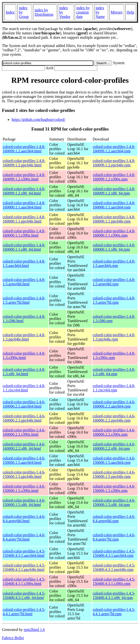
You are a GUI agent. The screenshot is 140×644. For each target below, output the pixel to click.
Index (10, 12)
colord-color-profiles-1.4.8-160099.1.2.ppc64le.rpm (114, 163)
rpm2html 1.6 (34, 630)
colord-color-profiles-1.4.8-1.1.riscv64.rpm (114, 388)
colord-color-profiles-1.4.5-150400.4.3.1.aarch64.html (24, 553)
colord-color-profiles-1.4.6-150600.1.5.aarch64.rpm (114, 460)
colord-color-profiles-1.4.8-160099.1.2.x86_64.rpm (114, 191)
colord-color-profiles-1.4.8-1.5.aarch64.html (24, 263)
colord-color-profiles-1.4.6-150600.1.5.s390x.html (24, 488)
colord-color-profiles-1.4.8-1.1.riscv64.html (24, 388)
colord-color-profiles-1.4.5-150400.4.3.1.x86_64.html (24, 595)
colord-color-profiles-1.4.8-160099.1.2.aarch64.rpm (114, 149)
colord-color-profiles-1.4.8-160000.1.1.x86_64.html (24, 247)
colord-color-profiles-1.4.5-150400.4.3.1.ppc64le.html (24, 567)
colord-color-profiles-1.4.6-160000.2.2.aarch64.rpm (114, 404)
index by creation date (83, 12)
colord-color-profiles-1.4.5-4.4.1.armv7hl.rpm (114, 612)
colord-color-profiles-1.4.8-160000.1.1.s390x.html (24, 233)
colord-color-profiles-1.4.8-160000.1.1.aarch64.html (24, 205)
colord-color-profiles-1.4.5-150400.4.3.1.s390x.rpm (114, 581)
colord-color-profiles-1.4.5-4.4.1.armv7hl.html (24, 612)
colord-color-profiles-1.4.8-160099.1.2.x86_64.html (24, 191)
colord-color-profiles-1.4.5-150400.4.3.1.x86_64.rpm (114, 595)
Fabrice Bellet (13, 638)
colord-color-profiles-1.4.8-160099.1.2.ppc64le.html (24, 163)
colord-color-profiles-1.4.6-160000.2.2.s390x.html (24, 432)
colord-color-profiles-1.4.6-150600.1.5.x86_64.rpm (114, 502)
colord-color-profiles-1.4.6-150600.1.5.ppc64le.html (24, 474)
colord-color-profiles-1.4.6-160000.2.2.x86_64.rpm (114, 446)
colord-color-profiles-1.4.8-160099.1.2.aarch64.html (24, 149)
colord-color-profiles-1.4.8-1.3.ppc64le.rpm (114, 337)
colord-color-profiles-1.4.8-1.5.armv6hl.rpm (114, 282)
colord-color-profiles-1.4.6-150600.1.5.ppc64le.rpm (114, 474)
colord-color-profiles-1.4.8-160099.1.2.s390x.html (24, 177)
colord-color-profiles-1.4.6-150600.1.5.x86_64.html (24, 502)
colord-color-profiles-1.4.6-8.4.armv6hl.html (24, 519)
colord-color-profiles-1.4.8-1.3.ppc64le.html (24, 337)
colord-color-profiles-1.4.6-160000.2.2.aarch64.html (24, 404)
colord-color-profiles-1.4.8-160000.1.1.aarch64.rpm (114, 205)
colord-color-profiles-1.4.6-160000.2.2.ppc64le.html (24, 418)
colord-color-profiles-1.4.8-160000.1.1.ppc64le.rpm (114, 219)
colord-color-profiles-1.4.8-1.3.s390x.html (24, 355)
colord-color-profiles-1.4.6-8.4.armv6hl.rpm (114, 519)
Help (130, 12)
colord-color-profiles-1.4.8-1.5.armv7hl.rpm (114, 300)
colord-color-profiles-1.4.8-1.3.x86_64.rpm (114, 372)
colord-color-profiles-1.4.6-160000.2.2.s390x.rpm (114, 432)
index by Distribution (44, 12)
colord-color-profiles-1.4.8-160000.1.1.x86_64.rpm (114, 247)
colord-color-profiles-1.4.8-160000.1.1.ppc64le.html (24, 219)
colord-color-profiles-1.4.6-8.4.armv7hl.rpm (114, 537)
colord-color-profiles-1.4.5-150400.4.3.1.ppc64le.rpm (114, 567)
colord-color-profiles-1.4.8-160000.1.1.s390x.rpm (114, 233)
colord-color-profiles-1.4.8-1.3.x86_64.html (24, 372)
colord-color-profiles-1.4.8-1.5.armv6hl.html (24, 282)
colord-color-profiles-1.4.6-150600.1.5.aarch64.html (24, 460)
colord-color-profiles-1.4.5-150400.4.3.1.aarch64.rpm (114, 553)
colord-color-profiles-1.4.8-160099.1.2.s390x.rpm (114, 177)
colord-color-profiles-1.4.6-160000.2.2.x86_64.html (24, 446)
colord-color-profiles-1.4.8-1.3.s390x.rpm (114, 355)
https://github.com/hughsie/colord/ (38, 120)
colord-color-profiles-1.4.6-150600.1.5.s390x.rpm (114, 488)
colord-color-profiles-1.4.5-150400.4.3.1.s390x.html (24, 581)
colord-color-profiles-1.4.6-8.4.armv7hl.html (24, 537)
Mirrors (117, 12)
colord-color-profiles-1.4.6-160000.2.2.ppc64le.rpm (114, 418)
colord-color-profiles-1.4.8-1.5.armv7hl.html (24, 300)
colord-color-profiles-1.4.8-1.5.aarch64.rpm (114, 263)
